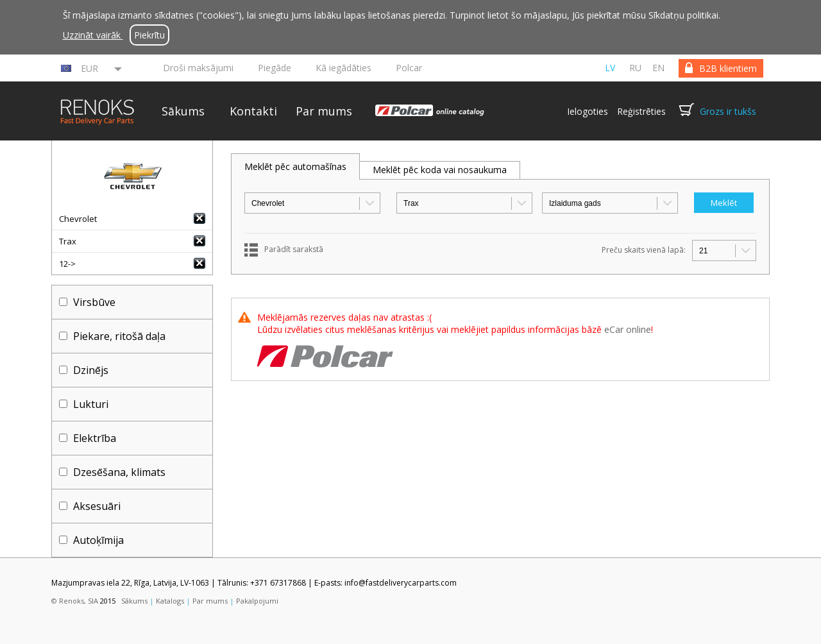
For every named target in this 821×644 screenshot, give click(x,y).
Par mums (324, 111)
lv (610, 68)
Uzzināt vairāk (93, 35)
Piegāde (275, 68)
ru (635, 68)
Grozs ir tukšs (728, 111)
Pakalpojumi (257, 601)
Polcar (409, 68)
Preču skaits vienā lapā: (644, 250)
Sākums (183, 111)
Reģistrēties (641, 111)
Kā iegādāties (343, 68)
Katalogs (170, 601)
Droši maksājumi (198, 68)
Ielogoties (588, 111)
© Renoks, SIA (75, 601)
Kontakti (253, 111)
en (658, 68)
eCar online (628, 329)
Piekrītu (149, 35)
